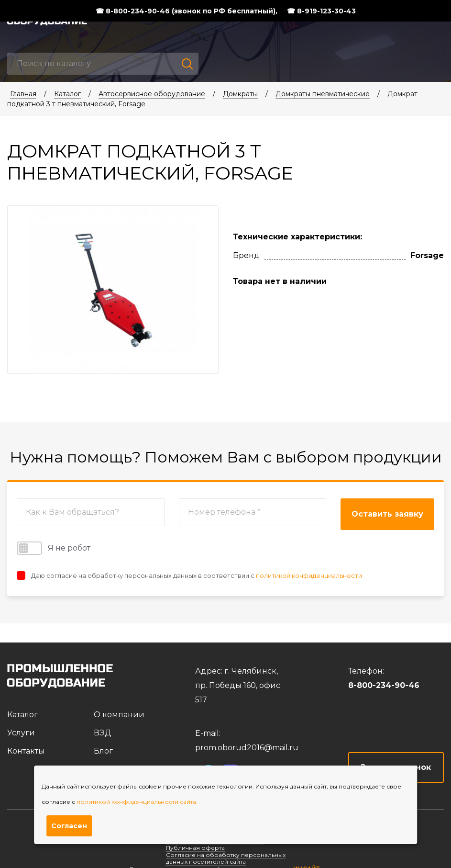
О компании (119, 715)
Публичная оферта (195, 848)
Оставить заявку (387, 514)
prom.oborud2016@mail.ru (247, 748)
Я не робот (54, 548)
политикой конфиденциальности (309, 575)
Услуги (21, 733)
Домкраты (240, 94)
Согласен (69, 826)
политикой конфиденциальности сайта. (137, 802)
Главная (23, 94)
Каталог (67, 94)
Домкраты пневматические (323, 94)
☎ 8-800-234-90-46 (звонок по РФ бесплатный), (187, 11)
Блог (103, 751)
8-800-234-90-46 (384, 685)
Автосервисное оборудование (152, 94)
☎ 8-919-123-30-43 (321, 11)
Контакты (26, 751)
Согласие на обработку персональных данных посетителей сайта (226, 858)
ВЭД (103, 733)
